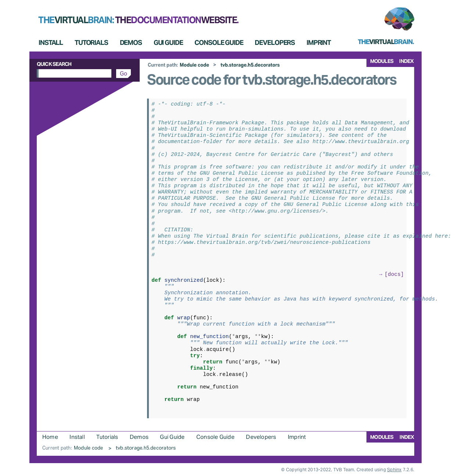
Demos (131, 42)
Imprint (319, 42)
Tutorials (91, 42)
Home (50, 437)
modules (382, 61)
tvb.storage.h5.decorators (250, 65)
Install (51, 42)
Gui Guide (168, 42)
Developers (275, 42)
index (406, 61)
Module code (194, 65)
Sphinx (394, 470)
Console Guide (219, 42)
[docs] (394, 274)
